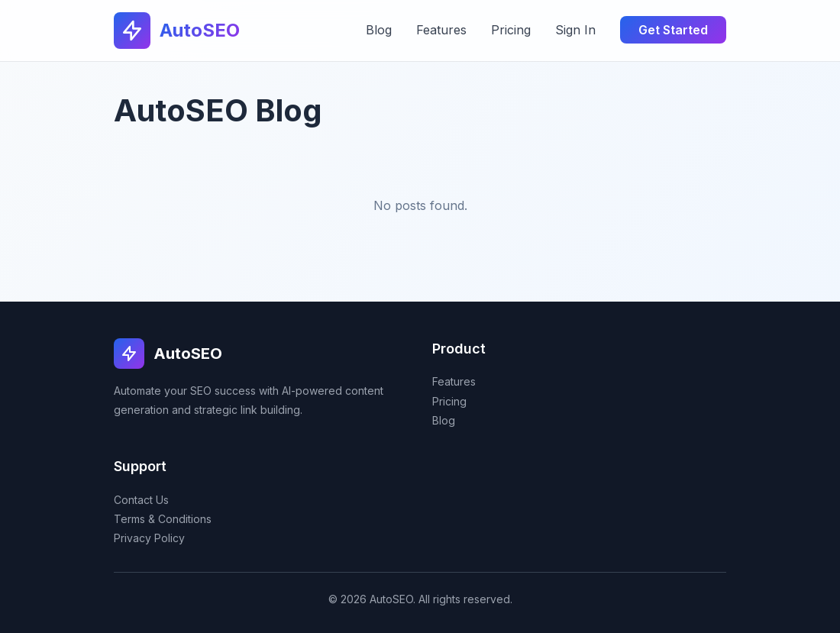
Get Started (673, 30)
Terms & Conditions (163, 519)
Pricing (511, 30)
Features (441, 30)
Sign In (575, 30)
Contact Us (141, 500)
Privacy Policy (149, 538)
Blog (379, 30)
